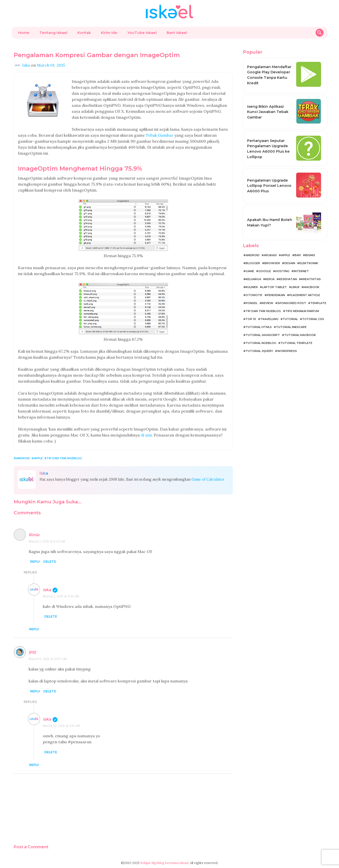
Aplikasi (270, 255)
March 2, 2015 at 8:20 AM (47, 541)
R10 (32, 652)
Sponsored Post (292, 303)
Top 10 (251, 319)
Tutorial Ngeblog (261, 343)
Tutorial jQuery (259, 351)
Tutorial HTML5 (259, 327)
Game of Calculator (208, 479)
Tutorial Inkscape (291, 327)
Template (318, 303)
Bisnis (310, 255)
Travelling (269, 319)
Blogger (253, 263)
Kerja (270, 279)
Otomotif (254, 295)
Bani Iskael (177, 33)
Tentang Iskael (53, 33)
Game (250, 271)
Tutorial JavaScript (263, 335)
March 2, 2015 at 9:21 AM (61, 596)
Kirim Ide (109, 33)
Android (23, 458)
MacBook (311, 287)
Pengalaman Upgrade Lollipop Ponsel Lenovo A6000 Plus (269, 186)
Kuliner (252, 287)
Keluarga (253, 279)
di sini (146, 435)
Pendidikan (276, 295)
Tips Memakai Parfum (302, 311)
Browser (272, 263)
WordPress (287, 351)
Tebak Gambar (160, 135)
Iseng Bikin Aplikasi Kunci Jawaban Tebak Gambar (268, 112)
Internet (301, 271)
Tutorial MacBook (300, 335)
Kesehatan (288, 279)
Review (268, 303)
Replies (30, 572)
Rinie (34, 535)
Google (265, 271)
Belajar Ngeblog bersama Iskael (164, 863)
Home (24, 33)
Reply (35, 562)
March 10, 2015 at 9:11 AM (61, 726)
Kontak (84, 33)
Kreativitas (311, 279)
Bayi (298, 255)
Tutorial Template (296, 343)
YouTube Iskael (142, 33)
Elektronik (309, 263)
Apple (38, 458)
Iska (47, 590)
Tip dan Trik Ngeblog (64, 458)
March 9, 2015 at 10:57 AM (48, 659)
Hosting (282, 271)
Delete (50, 562)
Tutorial (290, 319)
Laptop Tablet (274, 287)
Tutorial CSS (313, 319)
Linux (295, 287)
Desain (290, 263)
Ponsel (252, 303)
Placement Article (305, 295)
